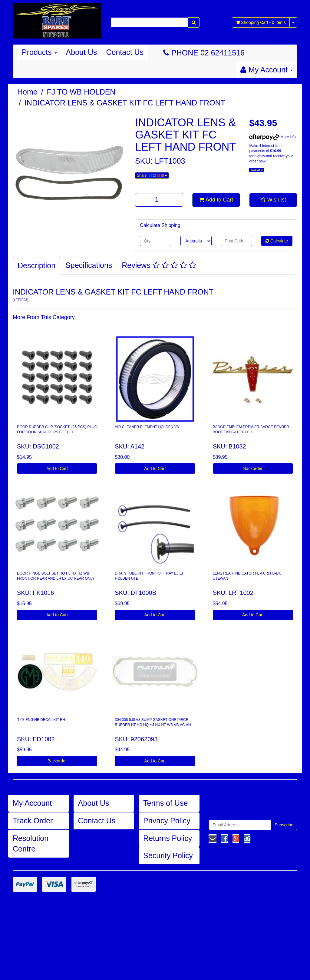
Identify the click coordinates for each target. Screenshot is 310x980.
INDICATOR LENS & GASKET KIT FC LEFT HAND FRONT (125, 103)
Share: (152, 175)
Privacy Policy (167, 821)
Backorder (253, 468)
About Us (82, 52)
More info (272, 137)
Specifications (89, 265)
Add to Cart (216, 200)
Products (39, 52)
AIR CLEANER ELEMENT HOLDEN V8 (147, 427)
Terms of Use (165, 803)
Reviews (159, 265)
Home (27, 92)
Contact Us (125, 52)
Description (36, 265)
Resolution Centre (31, 844)
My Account (32, 803)
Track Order (33, 821)
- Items (261, 22)
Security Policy (168, 855)
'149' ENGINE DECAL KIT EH (41, 720)
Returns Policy (168, 838)
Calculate (277, 241)
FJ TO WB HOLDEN (81, 92)
